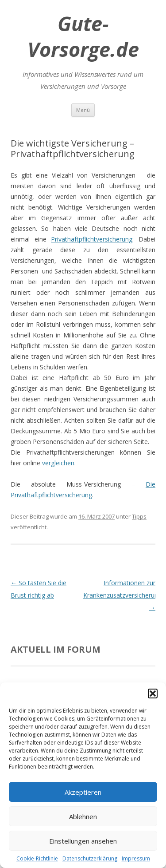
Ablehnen (83, 816)
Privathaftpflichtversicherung (92, 239)
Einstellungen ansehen (83, 841)
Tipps (139, 516)
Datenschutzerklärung (90, 858)
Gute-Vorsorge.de (83, 36)
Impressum (136, 858)
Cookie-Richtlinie (37, 858)
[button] (153, 694)
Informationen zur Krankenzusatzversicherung (122, 595)
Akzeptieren (83, 792)
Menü (83, 110)
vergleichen (58, 463)
